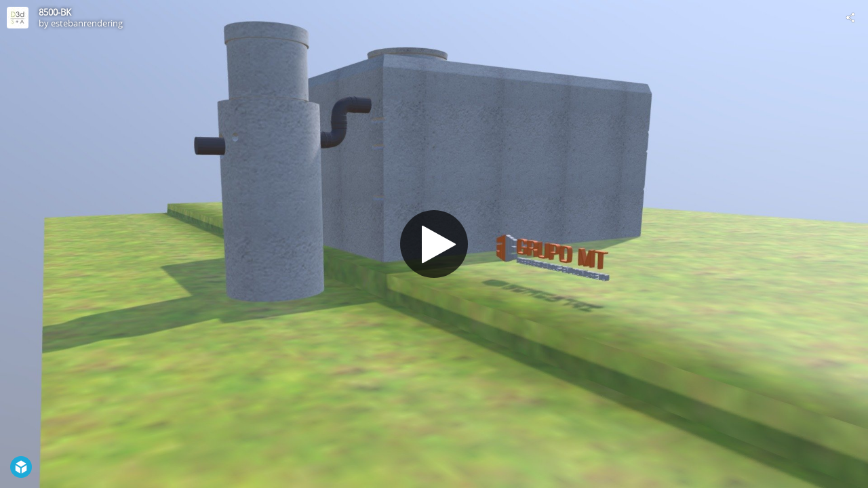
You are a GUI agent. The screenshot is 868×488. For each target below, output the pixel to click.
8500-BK (55, 12)
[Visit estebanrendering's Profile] (18, 18)
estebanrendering (87, 23)
